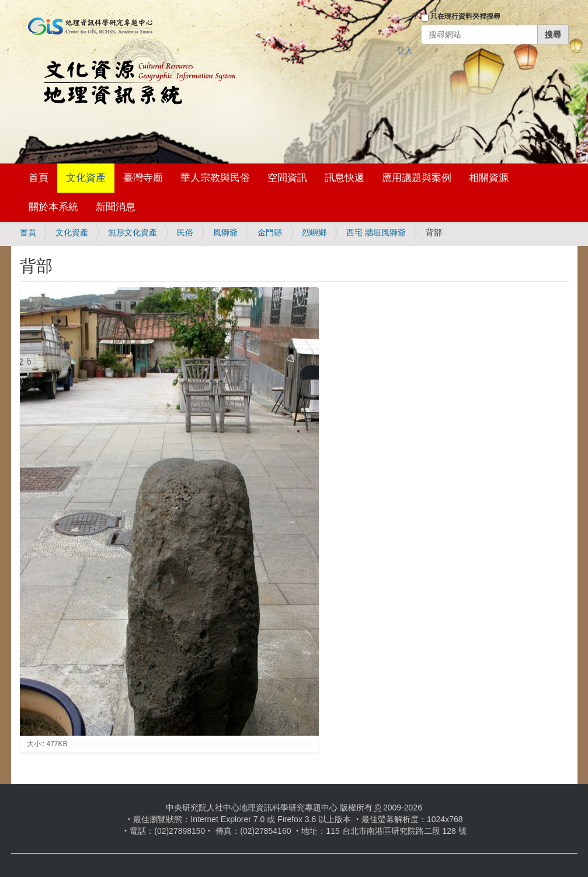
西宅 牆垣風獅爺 (376, 232)
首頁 (39, 178)
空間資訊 (287, 178)
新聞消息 (116, 207)
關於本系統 (53, 207)
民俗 (185, 232)
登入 (405, 51)
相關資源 (489, 178)
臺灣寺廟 (143, 178)
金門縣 (270, 232)
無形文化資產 (133, 232)
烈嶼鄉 (314, 232)
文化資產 (86, 178)
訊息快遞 (345, 178)
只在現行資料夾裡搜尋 (465, 16)
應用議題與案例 (417, 178)
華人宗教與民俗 (215, 178)
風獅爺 (225, 232)
